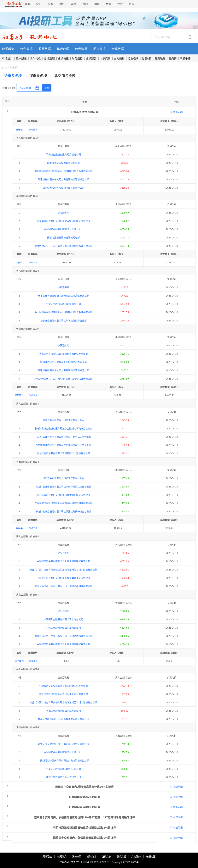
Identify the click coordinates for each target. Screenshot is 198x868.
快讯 (39, 4)
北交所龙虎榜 (65, 75)
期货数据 (99, 49)
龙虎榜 (173, 58)
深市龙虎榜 (38, 75)
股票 (50, 4)
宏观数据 (118, 49)
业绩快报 (63, 58)
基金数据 (63, 49)
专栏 (120, 4)
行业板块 (133, 58)
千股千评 (185, 58)
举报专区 (151, 203)
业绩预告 (91, 58)
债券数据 (81, 49)
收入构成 (35, 58)
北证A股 (147, 58)
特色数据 (26, 49)
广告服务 (136, 203)
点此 (85, 209)
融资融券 (160, 58)
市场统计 (7, 58)
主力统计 (119, 58)
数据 (108, 4)
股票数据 (45, 49)
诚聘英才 (92, 203)
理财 (97, 4)
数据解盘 (8, 49)
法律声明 (77, 203)
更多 (132, 4)
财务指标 (77, 58)
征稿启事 (106, 203)
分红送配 (49, 58)
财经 (62, 4)
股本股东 (21, 58)
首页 (27, 4)
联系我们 (121, 203)
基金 (74, 4)
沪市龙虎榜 (13, 75)
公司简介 (62, 203)
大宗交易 (105, 58)
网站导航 (47, 203)
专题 (85, 4)
